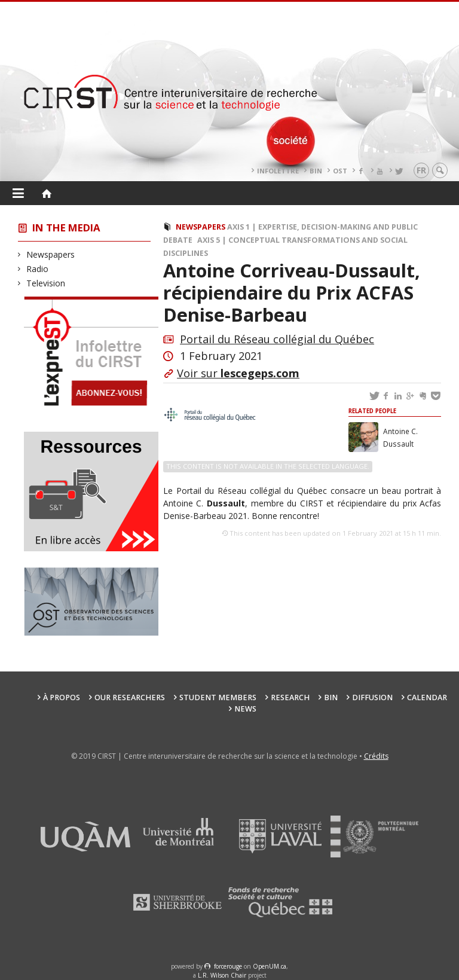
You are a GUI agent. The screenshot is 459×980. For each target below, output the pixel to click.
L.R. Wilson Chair (222, 975)
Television (46, 283)
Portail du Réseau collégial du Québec (277, 339)
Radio (38, 269)
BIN (316, 171)
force (228, 966)
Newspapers (51, 254)
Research (290, 697)
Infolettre (278, 171)
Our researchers (130, 697)
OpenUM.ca (270, 966)
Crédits (376, 756)
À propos (62, 697)
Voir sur (238, 373)
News (245, 709)
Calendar (427, 697)
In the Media (66, 228)
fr (421, 170)
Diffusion (372, 697)
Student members (218, 697)
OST (340, 171)
